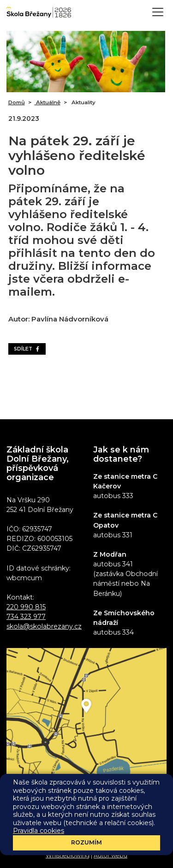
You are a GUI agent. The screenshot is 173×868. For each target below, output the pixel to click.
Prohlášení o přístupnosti (58, 847)
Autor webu (110, 855)
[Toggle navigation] (158, 12)
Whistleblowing (68, 855)
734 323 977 (26, 617)
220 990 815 (26, 607)
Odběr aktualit (87, 797)
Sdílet (27, 349)
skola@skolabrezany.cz (44, 626)
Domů (17, 102)
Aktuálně (48, 102)
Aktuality (83, 102)
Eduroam (105, 838)
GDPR (155, 847)
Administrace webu (61, 838)
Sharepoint (138, 838)
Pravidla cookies (120, 847)
